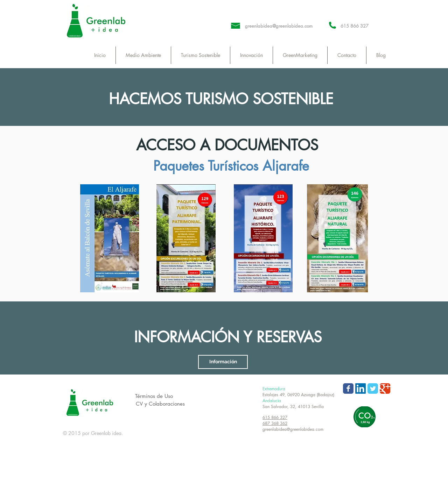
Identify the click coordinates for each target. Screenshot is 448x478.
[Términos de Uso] (154, 396)
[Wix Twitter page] (373, 388)
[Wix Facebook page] (348, 388)
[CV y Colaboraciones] (160, 404)
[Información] (223, 362)
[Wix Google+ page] (385, 388)
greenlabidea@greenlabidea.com (279, 26)
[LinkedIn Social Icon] (360, 388)
